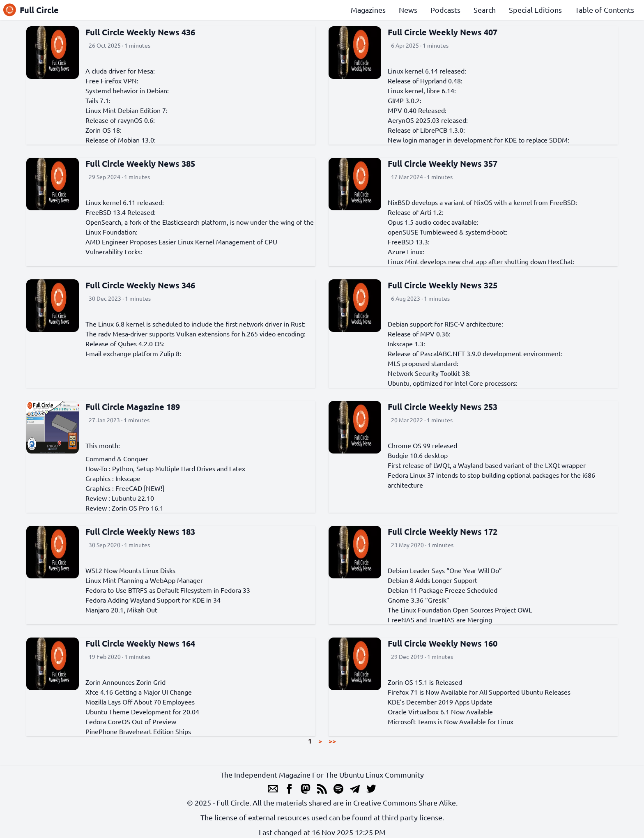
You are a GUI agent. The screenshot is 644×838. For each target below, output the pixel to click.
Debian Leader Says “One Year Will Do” (445, 570)
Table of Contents (605, 10)
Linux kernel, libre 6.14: (422, 90)
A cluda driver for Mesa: (120, 71)
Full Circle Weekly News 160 (443, 643)
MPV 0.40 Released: (417, 110)
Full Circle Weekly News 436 (140, 32)
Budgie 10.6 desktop (418, 455)
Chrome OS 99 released (422, 445)
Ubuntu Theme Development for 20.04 (142, 711)
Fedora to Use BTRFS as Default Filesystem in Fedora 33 (168, 590)
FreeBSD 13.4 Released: (121, 212)
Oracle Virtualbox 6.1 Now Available (440, 711)
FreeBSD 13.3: (409, 242)
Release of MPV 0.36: (419, 334)
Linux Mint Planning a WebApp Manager (144, 580)
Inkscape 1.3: (406, 343)
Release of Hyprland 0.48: (425, 81)
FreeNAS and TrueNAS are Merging (440, 619)
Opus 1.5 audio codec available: (433, 222)
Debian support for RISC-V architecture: (445, 324)
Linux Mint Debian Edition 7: (126, 110)
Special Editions (535, 10)
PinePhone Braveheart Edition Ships (138, 731)
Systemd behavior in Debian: (127, 90)
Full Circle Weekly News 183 (140, 532)
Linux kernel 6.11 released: (125, 202)
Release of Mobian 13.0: (121, 140)
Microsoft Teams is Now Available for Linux (451, 721)
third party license (412, 817)
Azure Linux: (406, 251)
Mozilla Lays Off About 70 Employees (140, 702)
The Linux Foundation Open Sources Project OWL (460, 610)
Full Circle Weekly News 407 (443, 32)
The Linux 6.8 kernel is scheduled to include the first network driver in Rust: (195, 324)
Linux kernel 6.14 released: (427, 71)
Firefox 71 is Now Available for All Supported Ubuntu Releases (479, 692)
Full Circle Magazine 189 (133, 407)
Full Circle (31, 10)
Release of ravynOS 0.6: (120, 120)
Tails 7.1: (98, 100)
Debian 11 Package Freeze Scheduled (443, 590)
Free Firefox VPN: (112, 81)
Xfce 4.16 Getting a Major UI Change (139, 692)
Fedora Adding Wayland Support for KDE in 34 (153, 600)
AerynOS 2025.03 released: (428, 120)
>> (332, 741)
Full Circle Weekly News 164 (140, 643)
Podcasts (445, 10)
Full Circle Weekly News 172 (443, 532)
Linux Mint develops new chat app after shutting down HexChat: (481, 261)
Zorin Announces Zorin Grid (125, 682)
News (408, 10)
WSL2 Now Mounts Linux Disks (130, 570)
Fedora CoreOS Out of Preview (131, 721)
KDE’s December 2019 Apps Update (440, 702)
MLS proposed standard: (423, 363)
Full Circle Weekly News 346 (140, 285)
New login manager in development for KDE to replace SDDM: (478, 140)
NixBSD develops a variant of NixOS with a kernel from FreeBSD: (482, 202)
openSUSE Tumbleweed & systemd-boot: (447, 232)
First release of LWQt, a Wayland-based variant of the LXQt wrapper (487, 465)
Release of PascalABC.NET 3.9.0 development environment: (475, 353)
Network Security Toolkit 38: (429, 373)
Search (485, 10)
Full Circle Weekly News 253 (443, 407)
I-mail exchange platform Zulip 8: (133, 353)
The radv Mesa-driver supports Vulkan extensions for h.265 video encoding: (195, 334)
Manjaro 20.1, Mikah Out (121, 610)
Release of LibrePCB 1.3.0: (426, 130)
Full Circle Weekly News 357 (443, 163)
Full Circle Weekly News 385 (140, 163)
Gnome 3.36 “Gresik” (419, 600)
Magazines (368, 10)
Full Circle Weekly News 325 (443, 285)
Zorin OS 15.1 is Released (425, 682)
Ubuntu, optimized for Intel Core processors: (453, 383)
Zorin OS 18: (103, 130)
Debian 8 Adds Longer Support (432, 580)
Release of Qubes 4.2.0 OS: (125, 343)
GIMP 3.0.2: (405, 100)
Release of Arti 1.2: (416, 212)
